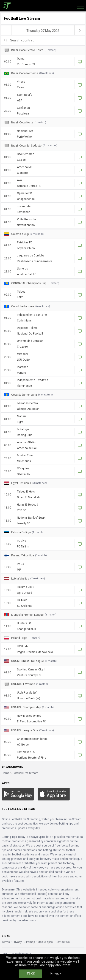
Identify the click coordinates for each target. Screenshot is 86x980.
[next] (80, 30)
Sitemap (30, 942)
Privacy (17, 942)
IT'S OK (30, 974)
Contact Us (63, 942)
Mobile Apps (45, 942)
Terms (6, 942)
